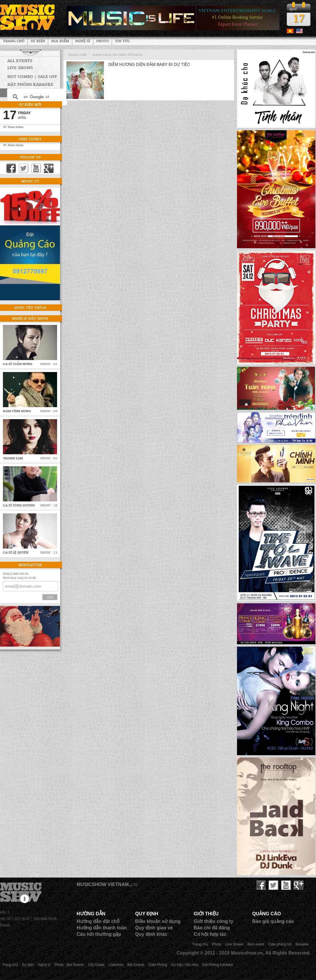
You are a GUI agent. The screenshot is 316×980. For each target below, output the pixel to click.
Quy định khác (151, 934)
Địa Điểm (60, 41)
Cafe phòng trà (280, 944)
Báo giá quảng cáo (273, 921)
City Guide (96, 965)
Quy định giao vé (154, 928)
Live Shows (20, 67)
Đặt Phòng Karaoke (218, 965)
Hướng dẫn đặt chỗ (98, 921)
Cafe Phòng (158, 965)
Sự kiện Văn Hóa (185, 965)
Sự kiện (38, 41)
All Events (20, 60)
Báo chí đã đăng (212, 928)
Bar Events (136, 965)
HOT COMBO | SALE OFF (32, 76)
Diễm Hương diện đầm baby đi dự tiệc (149, 64)
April (22, 118)
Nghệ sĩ (83, 41)
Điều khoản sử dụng (158, 921)
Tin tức (122, 41)
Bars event (256, 944)
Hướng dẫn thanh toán (102, 928)
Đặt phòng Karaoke (30, 84)
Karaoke (302, 944)
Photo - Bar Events (69, 965)
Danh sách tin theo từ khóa (117, 55)
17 (299, 18)
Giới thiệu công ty (213, 921)
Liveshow (116, 965)
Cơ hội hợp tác (210, 934)
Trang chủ (14, 41)
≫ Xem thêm (13, 127)
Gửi (50, 597)
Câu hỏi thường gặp (99, 934)
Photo (103, 41)
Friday (25, 113)
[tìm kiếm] (36, 97)
